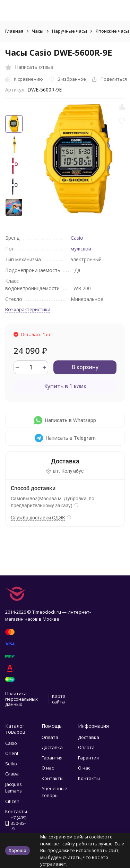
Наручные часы (70, 31)
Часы (38, 31)
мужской (81, 249)
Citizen (12, 801)
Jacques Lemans (14, 788)
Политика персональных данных (21, 699)
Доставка (52, 747)
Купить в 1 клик (65, 386)
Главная (14, 31)
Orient (12, 753)
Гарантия (52, 758)
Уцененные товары (54, 792)
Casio (77, 238)
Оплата (50, 737)
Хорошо (18, 850)
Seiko (11, 764)
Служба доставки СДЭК (38, 518)
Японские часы (112, 31)
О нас (48, 768)
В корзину (85, 367)
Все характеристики (28, 309)
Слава (12, 774)
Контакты (53, 778)
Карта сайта (59, 699)
